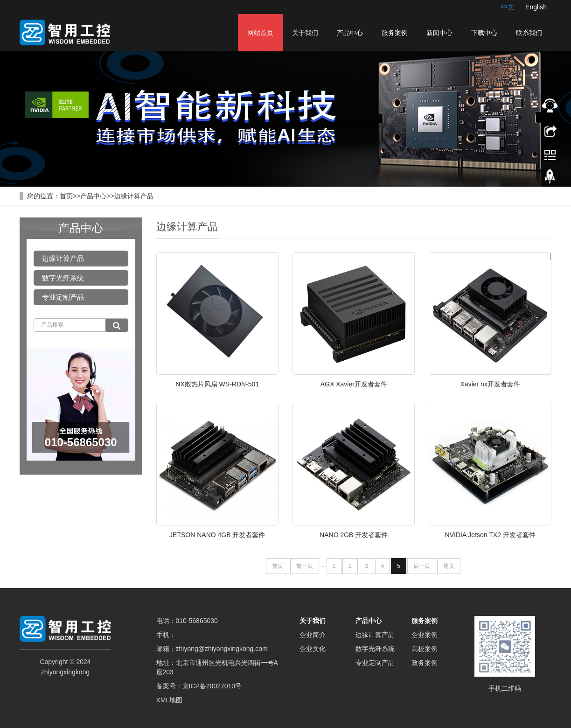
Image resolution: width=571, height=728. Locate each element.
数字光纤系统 (63, 278)
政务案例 (425, 663)
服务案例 (395, 33)
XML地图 (170, 700)
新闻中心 (439, 33)
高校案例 (425, 649)
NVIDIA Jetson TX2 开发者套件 (490, 535)
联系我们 (529, 33)
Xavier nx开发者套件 (490, 384)
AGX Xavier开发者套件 (354, 384)
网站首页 (260, 33)
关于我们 (305, 33)
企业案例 (425, 635)
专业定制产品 (63, 297)
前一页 (305, 566)
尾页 (449, 566)
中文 (508, 7)
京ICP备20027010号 (212, 686)
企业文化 (313, 649)
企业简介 (313, 635)
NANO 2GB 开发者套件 (354, 535)
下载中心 (484, 33)
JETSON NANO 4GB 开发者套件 (217, 535)
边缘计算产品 (134, 196)
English (536, 7)
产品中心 (350, 33)
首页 (66, 196)
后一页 (422, 566)
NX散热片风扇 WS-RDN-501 (217, 384)
